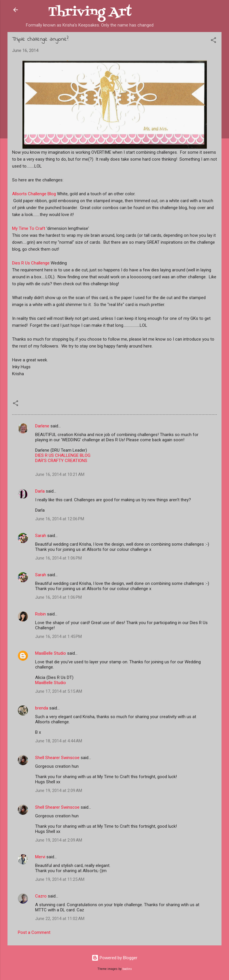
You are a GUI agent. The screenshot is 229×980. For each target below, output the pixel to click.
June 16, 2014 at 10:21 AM (60, 474)
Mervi (40, 857)
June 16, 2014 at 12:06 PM (60, 519)
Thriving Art (90, 12)
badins (127, 969)
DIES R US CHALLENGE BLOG (63, 455)
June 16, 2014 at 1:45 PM (58, 637)
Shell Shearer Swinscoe (57, 758)
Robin (40, 614)
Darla (40, 491)
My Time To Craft (29, 228)
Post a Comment (34, 932)
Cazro (41, 896)
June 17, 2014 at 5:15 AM (59, 691)
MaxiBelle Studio (51, 653)
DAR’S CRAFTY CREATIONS (61, 461)
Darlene (43, 426)
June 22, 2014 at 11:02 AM (60, 919)
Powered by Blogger (114, 958)
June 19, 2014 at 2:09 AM (59, 791)
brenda (42, 708)
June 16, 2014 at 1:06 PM (58, 558)
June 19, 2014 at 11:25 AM (60, 879)
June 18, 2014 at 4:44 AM (59, 741)
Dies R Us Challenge (31, 263)
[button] (213, 41)
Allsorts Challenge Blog (34, 194)
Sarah (41, 536)
